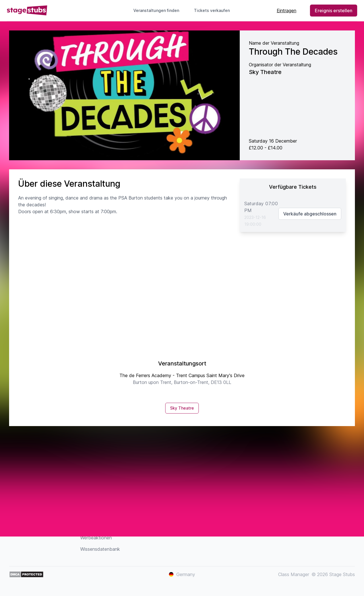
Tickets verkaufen (214, 10)
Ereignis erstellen (334, 11)
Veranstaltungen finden (156, 10)
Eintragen (287, 11)
